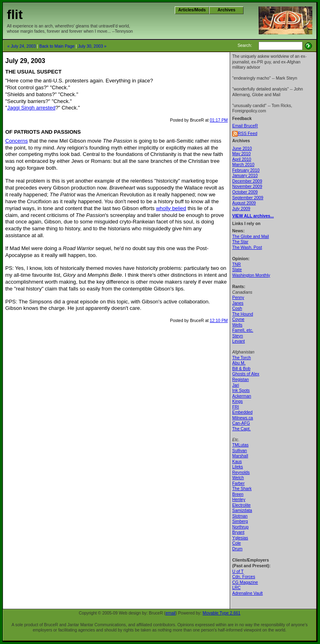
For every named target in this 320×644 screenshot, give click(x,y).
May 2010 (242, 154)
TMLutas (240, 445)
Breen (238, 494)
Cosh (237, 308)
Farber (238, 483)
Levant (238, 341)
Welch (238, 478)
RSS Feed (248, 134)
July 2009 (241, 209)
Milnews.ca (243, 418)
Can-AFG (241, 423)
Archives (227, 10)
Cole (236, 543)
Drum (237, 549)
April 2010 (242, 159)
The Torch (242, 358)
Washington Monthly (251, 275)
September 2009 (248, 198)
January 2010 (245, 176)
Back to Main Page (57, 46)
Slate (237, 270)
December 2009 (247, 181)
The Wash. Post (247, 247)
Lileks (238, 467)
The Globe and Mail (251, 237)
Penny (238, 298)
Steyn (238, 336)
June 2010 (242, 148)
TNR (236, 264)
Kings (237, 401)
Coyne (238, 319)
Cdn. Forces (244, 577)
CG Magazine (245, 582)
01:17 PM (219, 120)
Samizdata (242, 510)
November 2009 (247, 186)
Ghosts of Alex (246, 374)
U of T (238, 571)
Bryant (238, 532)
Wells (237, 325)
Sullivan (239, 451)
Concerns (17, 141)
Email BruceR (245, 126)
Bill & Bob (241, 369)
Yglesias (240, 538)
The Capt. (242, 429)
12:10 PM (219, 321)
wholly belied (171, 208)
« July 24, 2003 (21, 46)
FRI (236, 407)
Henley (239, 500)
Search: (245, 45)
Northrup (240, 527)
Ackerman (242, 396)
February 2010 (246, 170)
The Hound (243, 314)
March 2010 (243, 165)
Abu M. (239, 363)
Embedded (242, 412)
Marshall (240, 456)
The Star (240, 242)
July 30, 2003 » (92, 46)
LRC (236, 588)
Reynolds (241, 472)
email (171, 613)
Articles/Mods (192, 10)
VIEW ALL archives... (253, 216)
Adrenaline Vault (247, 593)
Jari (236, 385)
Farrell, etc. (243, 330)
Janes (238, 303)
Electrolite (242, 505)
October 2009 (245, 192)
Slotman (240, 516)
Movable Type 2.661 (221, 613)
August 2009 (244, 203)
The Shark (242, 489)
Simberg (240, 521)
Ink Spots (241, 390)
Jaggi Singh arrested (31, 108)
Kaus (237, 462)
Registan (241, 380)
